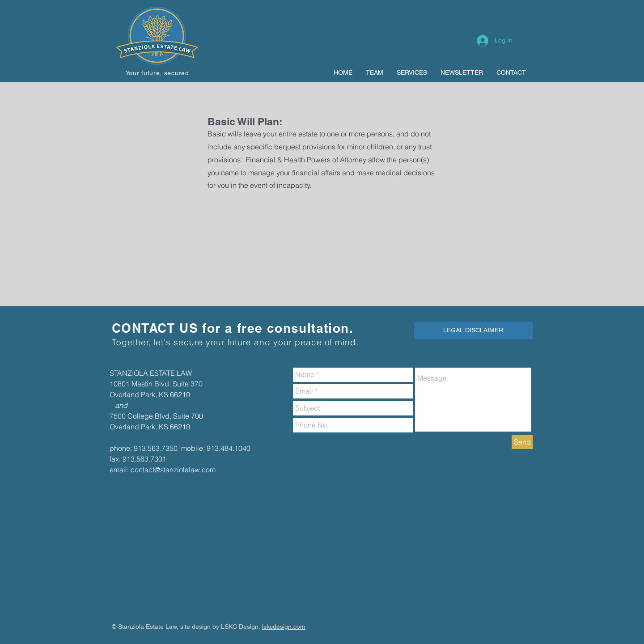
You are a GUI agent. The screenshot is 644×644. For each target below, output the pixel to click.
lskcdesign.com (284, 627)
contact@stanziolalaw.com (173, 470)
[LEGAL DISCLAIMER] (473, 330)
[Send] (522, 442)
